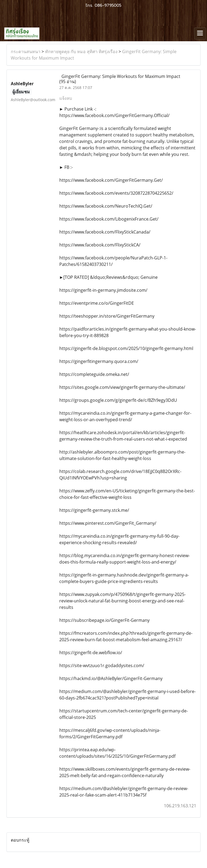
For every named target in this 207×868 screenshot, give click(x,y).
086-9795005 (108, 5)
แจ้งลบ (66, 98)
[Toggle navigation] (200, 33)
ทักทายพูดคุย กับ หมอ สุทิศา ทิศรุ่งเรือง (81, 52)
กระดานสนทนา (26, 52)
